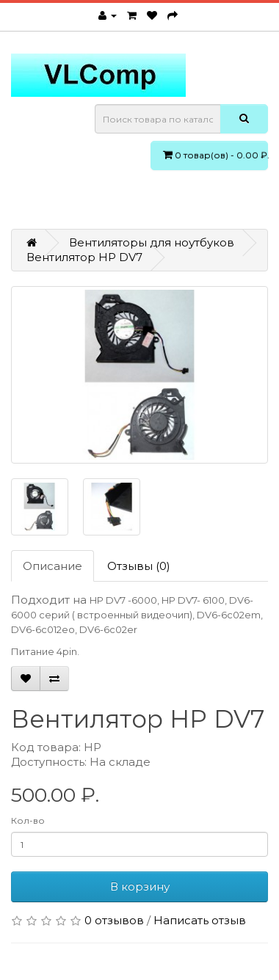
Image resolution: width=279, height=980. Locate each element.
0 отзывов (114, 920)
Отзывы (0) (139, 566)
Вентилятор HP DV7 (84, 257)
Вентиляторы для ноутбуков (152, 242)
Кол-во (28, 820)
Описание (52, 566)
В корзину (140, 886)
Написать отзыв (200, 920)
